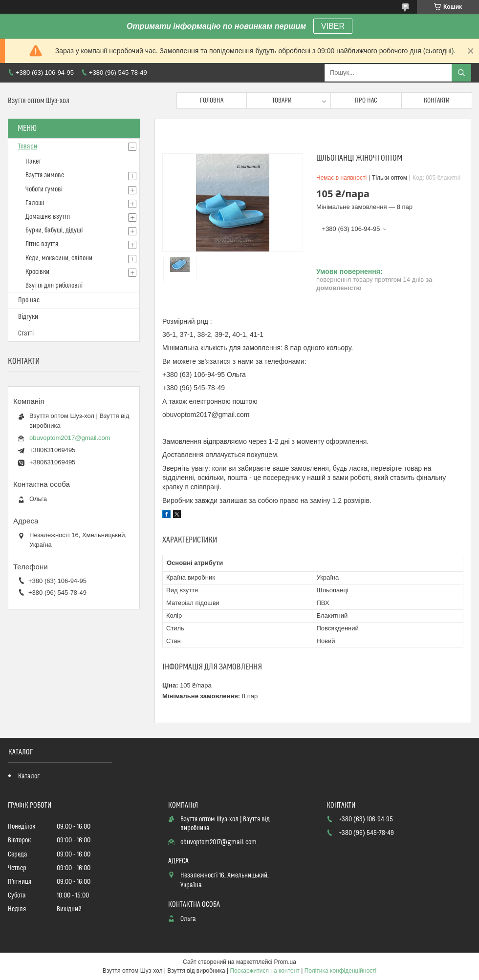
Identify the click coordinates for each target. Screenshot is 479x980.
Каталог (29, 776)
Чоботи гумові (44, 189)
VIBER (333, 26)
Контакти (437, 101)
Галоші (35, 203)
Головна (212, 101)
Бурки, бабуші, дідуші (54, 230)
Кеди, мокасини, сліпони (59, 258)
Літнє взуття (42, 244)
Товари (282, 101)
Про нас (366, 101)
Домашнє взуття (48, 217)
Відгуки (28, 317)
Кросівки (37, 272)
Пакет (33, 162)
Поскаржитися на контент (264, 971)
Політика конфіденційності (341, 971)
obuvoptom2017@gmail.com (70, 438)
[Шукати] (461, 73)
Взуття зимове (45, 175)
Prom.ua (285, 962)
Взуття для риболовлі (54, 286)
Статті (26, 334)
